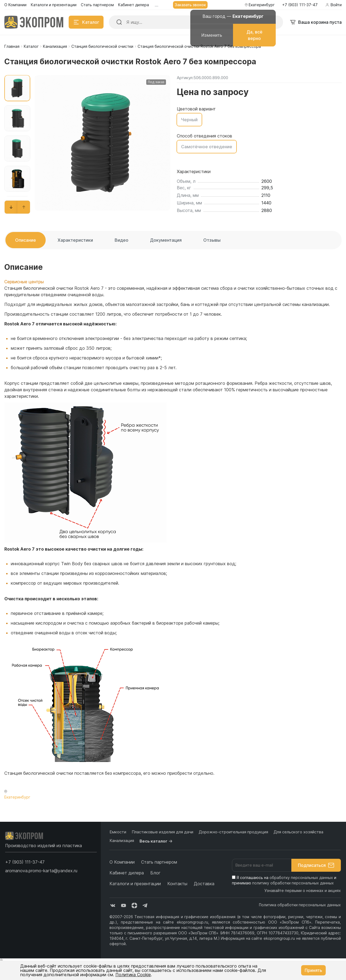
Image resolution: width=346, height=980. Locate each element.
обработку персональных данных (301, 878)
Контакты (177, 884)
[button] (11, 207)
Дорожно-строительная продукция (233, 832)
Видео (122, 240)
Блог (155, 873)
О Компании (122, 862)
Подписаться (316, 865)
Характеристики (75, 240)
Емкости (118, 832)
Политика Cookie (133, 975)
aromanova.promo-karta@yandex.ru (41, 871)
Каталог (31, 46)
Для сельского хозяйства (298, 832)
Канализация (55, 46)
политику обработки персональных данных (293, 883)
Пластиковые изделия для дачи (162, 832)
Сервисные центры (24, 282)
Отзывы (212, 240)
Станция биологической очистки (102, 46)
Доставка (204, 884)
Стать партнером (159, 862)
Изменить (212, 35)
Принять (313, 970)
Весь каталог (157, 841)
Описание (26, 240)
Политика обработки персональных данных (300, 905)
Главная (12, 46)
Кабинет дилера (127, 873)
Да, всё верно (254, 35)
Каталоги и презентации (135, 884)
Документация (166, 240)
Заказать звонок (190, 5)
